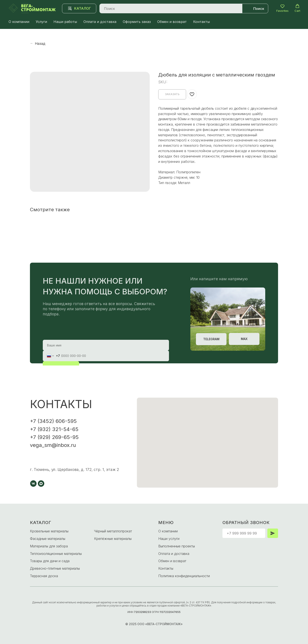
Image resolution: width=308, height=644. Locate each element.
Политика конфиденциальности (184, 576)
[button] (282, 8)
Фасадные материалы (48, 539)
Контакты (201, 22)
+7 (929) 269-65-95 (54, 437)
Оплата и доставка (100, 22)
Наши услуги (169, 539)
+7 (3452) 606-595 (53, 421)
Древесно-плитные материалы (55, 568)
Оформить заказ (137, 22)
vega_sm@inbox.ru (53, 445)
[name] (106, 345)
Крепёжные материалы (113, 539)
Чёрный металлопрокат (113, 531)
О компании (19, 22)
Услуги (41, 22)
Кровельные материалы (49, 531)
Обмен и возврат (172, 22)
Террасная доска (44, 576)
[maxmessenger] (41, 484)
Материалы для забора (49, 546)
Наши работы (65, 22)
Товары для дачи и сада (50, 561)
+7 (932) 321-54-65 (54, 429)
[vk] (33, 484)
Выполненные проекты (177, 546)
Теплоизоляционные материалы (56, 554)
